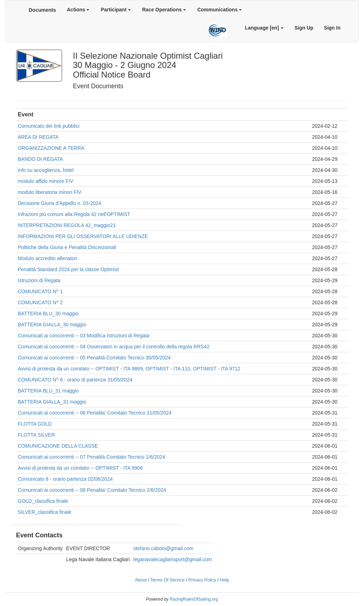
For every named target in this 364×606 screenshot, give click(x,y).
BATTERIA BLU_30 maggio (48, 313)
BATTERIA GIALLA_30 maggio (52, 325)
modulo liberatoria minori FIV (50, 192)
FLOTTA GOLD (35, 424)
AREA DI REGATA (38, 137)
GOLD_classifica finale (43, 501)
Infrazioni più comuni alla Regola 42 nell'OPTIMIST (74, 214)
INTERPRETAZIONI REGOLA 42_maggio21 (67, 225)
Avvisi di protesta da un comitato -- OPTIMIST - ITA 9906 (80, 468)
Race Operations (164, 10)
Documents (42, 10)
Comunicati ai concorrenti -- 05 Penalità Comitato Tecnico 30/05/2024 (94, 358)
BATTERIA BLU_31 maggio (48, 391)
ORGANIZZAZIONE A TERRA (51, 148)
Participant (116, 10)
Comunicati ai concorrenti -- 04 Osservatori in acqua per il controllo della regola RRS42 (114, 347)
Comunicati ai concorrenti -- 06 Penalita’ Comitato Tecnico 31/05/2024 (95, 413)
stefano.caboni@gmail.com (163, 548)
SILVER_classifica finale (45, 512)
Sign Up (304, 28)
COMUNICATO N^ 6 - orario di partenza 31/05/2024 (75, 380)
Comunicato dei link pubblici (49, 126)
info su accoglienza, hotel (46, 170)
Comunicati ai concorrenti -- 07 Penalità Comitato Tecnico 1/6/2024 (92, 457)
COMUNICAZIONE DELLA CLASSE (58, 446)
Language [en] (264, 28)
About (141, 580)
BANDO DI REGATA (40, 159)
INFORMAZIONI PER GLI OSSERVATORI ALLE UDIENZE (83, 236)
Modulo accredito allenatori (47, 258)
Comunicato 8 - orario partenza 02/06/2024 (65, 479)
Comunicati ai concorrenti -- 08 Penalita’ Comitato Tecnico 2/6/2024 (92, 490)
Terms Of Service (168, 580)
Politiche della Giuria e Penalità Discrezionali (67, 247)
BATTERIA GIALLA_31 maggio (52, 402)
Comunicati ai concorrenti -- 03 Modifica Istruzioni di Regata (84, 336)
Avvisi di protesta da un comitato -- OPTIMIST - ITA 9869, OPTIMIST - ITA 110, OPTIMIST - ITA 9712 (129, 369)
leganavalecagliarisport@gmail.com (173, 559)
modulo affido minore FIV (45, 181)
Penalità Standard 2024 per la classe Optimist (68, 269)
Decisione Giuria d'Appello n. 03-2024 (60, 203)
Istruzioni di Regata (39, 280)
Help (225, 580)
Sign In (332, 28)
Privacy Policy (202, 580)
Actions (78, 10)
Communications (220, 10)
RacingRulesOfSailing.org (194, 599)
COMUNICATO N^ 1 (40, 291)
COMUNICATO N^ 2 (40, 302)
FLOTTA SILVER (36, 435)
